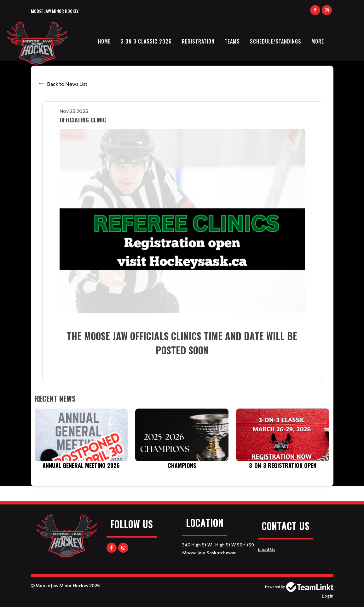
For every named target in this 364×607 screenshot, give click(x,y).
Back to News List (67, 84)
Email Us (267, 549)
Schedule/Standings (276, 41)
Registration (198, 41)
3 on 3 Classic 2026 (146, 41)
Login (328, 596)
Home (104, 41)
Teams (232, 41)
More (318, 41)
